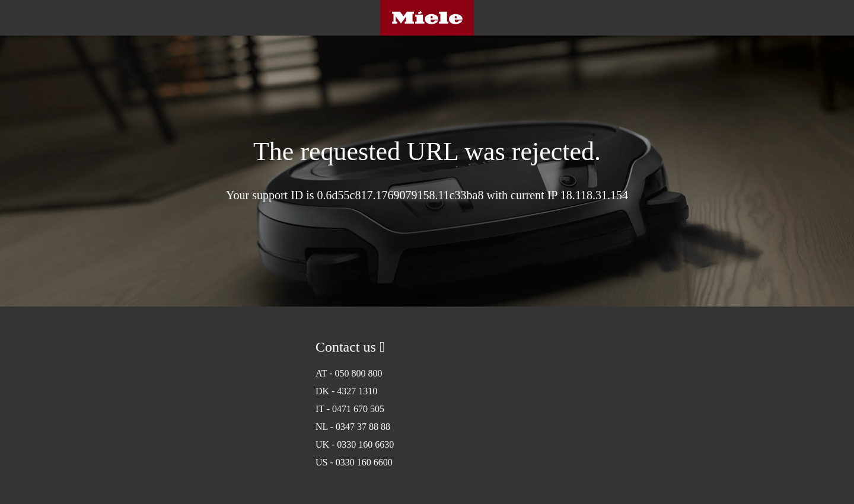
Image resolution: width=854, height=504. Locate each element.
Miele (427, 18)
